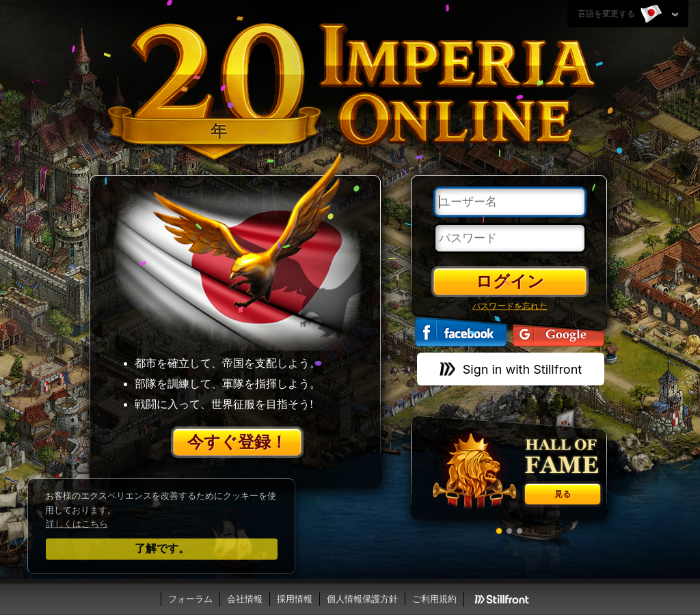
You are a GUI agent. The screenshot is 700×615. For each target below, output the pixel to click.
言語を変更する (621, 14)
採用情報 (295, 599)
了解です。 (162, 548)
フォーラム (190, 599)
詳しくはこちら (77, 524)
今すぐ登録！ (237, 442)
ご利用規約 (434, 599)
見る (563, 494)
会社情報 (245, 599)
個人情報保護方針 (362, 599)
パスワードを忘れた (510, 306)
